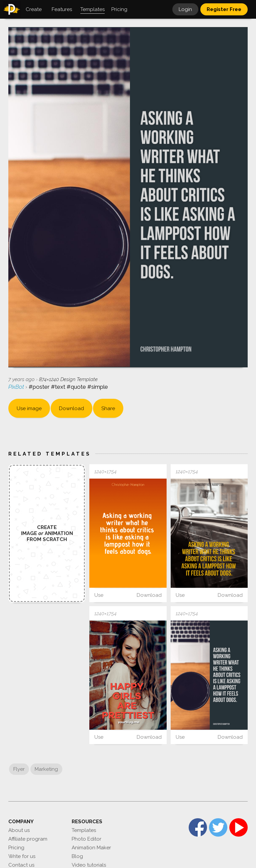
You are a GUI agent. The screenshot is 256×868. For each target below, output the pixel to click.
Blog (77, 856)
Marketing (46, 769)
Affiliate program (28, 839)
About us (19, 830)
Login (185, 9)
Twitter (218, 827)
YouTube (238, 827)
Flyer (19, 769)
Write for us (22, 856)
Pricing (16, 848)
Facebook (198, 827)
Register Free (224, 9)
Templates (84, 830)
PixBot (17, 387)
